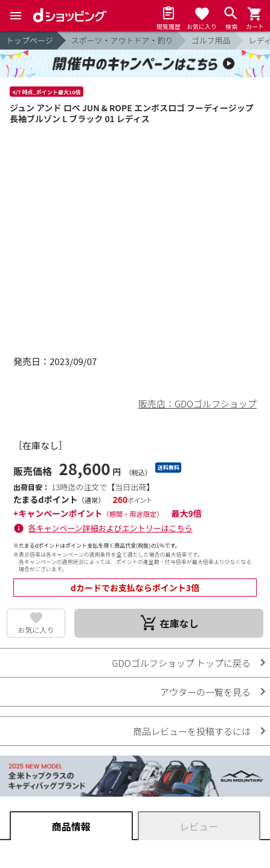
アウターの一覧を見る (205, 692)
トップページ (30, 40)
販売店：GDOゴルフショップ (198, 403)
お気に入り (36, 630)
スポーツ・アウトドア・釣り (122, 40)
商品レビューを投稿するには (192, 731)
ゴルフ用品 (211, 40)
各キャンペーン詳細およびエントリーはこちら (111, 528)
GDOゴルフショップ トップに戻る (182, 663)
